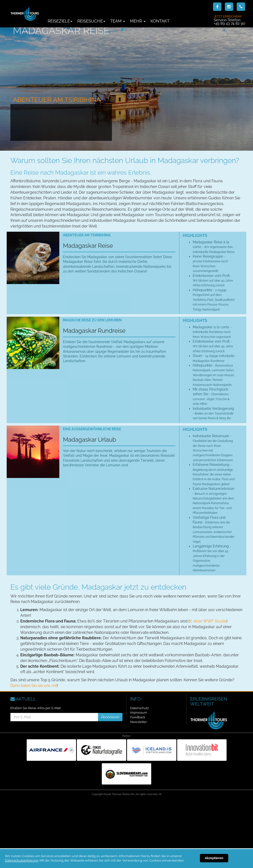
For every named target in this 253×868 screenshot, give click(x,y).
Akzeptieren (214, 858)
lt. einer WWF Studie (208, 621)
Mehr (138, 21)
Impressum (139, 713)
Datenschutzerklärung (22, 860)
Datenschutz (139, 708)
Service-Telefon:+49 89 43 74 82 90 (229, 20)
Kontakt (160, 21)
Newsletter (139, 722)
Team (118, 21)
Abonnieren (110, 717)
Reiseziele (60, 21)
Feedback (138, 717)
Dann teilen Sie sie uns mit (34, 686)
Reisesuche (91, 21)
